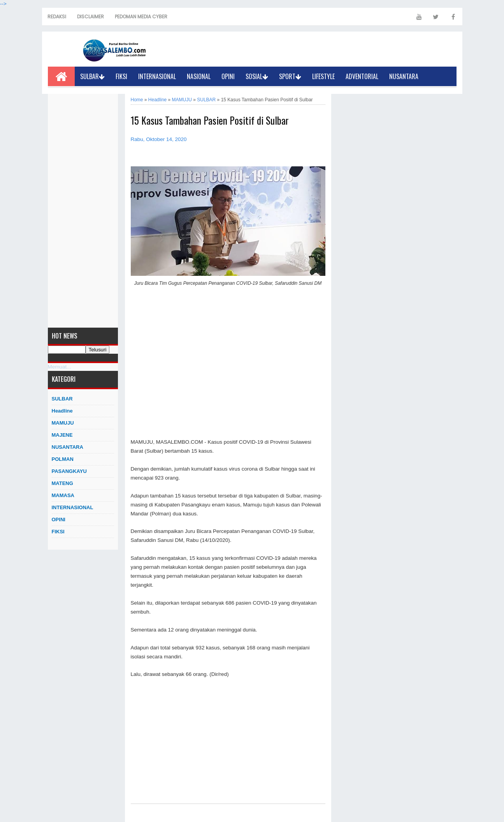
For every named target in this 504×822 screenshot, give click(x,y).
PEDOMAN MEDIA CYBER (141, 17)
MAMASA (63, 495)
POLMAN (63, 459)
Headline (62, 411)
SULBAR (92, 76)
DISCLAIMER (90, 17)
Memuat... (60, 367)
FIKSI (121, 76)
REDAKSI (57, 17)
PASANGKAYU (69, 471)
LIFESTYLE (323, 76)
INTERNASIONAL (157, 76)
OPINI (228, 76)
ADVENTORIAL (362, 76)
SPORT (290, 76)
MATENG (62, 483)
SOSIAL (257, 76)
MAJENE (62, 435)
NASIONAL (199, 76)
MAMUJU (63, 423)
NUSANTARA (404, 76)
